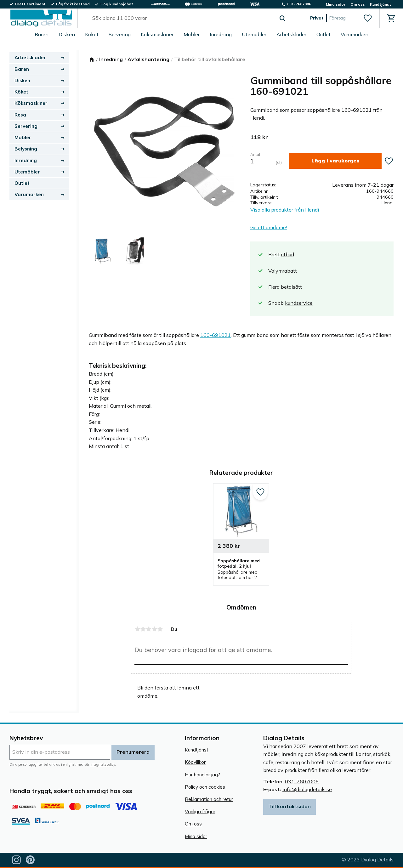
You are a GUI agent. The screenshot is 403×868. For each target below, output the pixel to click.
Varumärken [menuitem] (355, 34)
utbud (288, 254)
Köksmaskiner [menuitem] (157, 34)
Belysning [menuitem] (26, 149)
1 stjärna (137, 629)
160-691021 (216, 335)
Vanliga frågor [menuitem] (200, 811)
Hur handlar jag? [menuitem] (202, 775)
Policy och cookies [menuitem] (205, 787)
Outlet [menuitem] (324, 34)
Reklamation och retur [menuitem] (209, 799)
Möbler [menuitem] (192, 34)
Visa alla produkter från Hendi (285, 210)
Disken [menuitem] (67, 34)
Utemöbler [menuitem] (254, 34)
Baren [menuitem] (42, 34)
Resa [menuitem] (20, 115)
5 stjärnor (160, 629)
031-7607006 (302, 781)
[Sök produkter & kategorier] (182, 18)
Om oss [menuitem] (358, 4)
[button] (368, 18)
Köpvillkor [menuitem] (195, 762)
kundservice (299, 303)
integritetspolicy (103, 764)
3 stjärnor (149, 629)
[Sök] (282, 18)
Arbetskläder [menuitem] (291, 34)
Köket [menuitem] (92, 34)
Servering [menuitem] (120, 34)
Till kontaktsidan (289, 806)
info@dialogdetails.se (307, 789)
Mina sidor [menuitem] (336, 4)
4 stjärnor (154, 629)
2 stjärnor (143, 629)
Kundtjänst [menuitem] (380, 4)
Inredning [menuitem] (221, 34)
